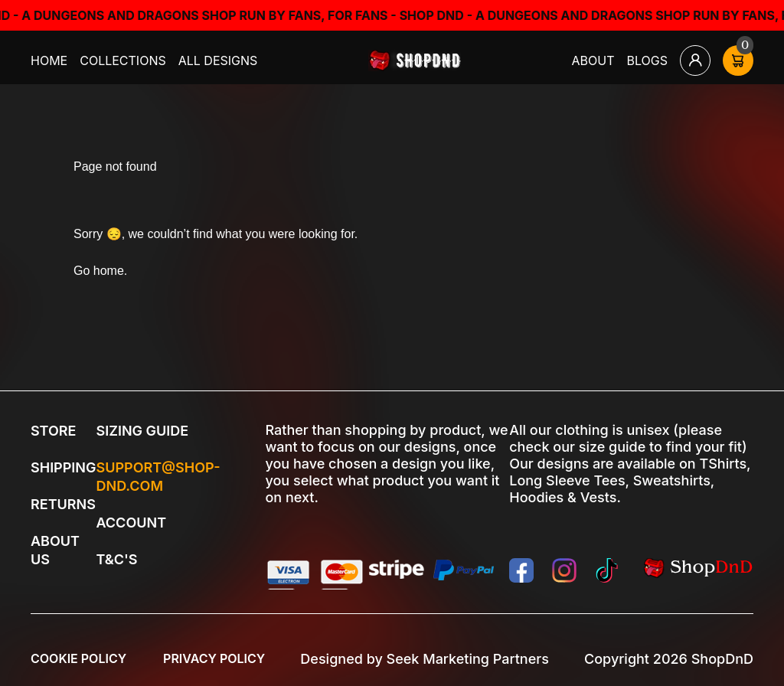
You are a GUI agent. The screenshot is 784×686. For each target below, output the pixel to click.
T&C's (116, 559)
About (593, 60)
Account (131, 523)
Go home (99, 271)
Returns (63, 504)
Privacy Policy (214, 658)
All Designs (218, 60)
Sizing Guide (142, 431)
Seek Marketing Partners (468, 659)
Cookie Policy (78, 658)
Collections (123, 60)
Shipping (63, 467)
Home (49, 60)
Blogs (648, 60)
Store (53, 431)
